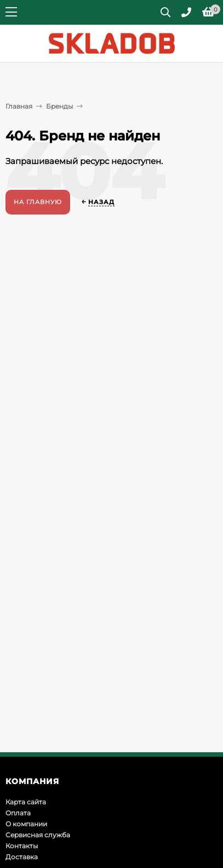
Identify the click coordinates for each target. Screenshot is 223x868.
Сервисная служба (38, 835)
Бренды (59, 106)
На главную (38, 202)
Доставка (22, 857)
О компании (26, 824)
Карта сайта (26, 802)
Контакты (22, 846)
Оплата (18, 813)
